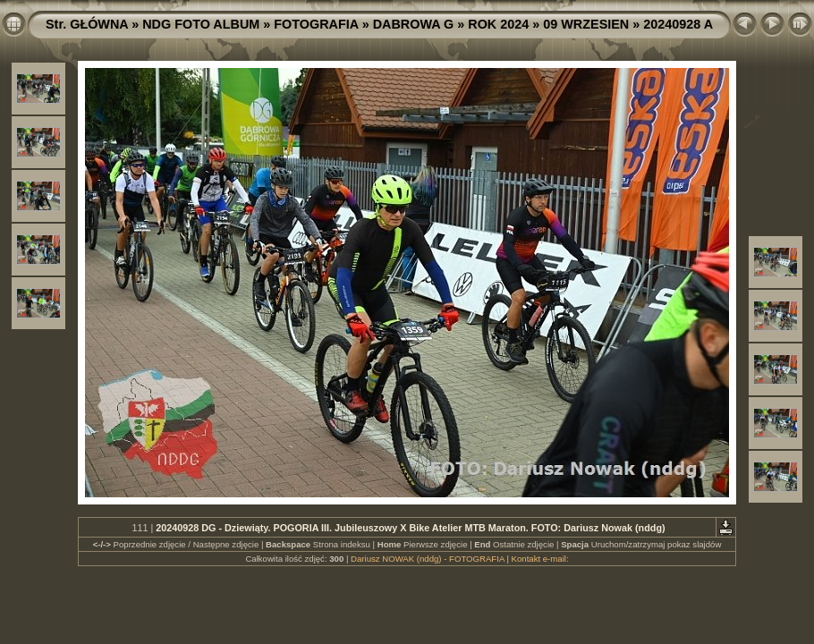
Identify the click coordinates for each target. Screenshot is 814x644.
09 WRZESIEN (586, 24)
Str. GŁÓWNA (87, 24)
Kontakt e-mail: (540, 559)
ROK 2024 (498, 24)
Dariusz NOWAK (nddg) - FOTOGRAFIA (428, 559)
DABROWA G (414, 24)
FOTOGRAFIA (316, 24)
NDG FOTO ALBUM (201, 24)
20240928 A (678, 24)
